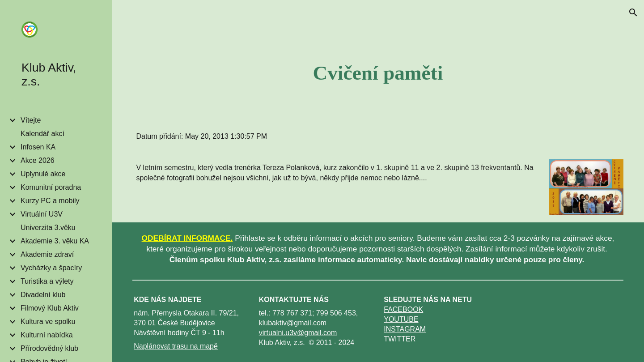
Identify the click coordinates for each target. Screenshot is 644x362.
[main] (378, 73)
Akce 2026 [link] (38, 160)
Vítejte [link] (31, 120)
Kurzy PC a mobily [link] (50, 201)
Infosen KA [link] (38, 147)
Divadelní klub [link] (43, 295)
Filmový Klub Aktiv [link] (50, 308)
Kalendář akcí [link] (42, 134)
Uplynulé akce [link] (43, 174)
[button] (633, 13)
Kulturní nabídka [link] (47, 335)
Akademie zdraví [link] (47, 254)
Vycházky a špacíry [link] (51, 268)
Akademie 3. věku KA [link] (55, 241)
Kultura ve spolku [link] (48, 322)
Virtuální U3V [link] (42, 214)
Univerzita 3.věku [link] (48, 228)
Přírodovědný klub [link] (49, 348)
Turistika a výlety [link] (47, 281)
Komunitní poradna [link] (51, 187)
